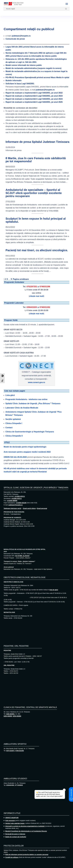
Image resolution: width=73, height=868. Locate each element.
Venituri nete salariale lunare (15, 823)
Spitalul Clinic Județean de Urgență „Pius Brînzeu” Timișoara (33, 403)
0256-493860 (17, 716)
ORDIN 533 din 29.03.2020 (15, 457)
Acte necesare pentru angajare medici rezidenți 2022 (27, 452)
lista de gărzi (54, 590)
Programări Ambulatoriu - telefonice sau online (26, 399)
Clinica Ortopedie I (14, 423)
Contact (9, 428)
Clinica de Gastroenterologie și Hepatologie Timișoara (30, 432)
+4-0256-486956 (12, 501)
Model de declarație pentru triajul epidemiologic (25, 447)
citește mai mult (36, 296)
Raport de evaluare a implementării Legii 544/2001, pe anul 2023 (34, 96)
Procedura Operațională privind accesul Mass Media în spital (37, 77)
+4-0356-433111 (20, 496)
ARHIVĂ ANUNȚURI (12, 818)
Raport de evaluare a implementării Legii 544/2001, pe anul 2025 (34, 102)
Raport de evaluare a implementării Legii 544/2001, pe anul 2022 (34, 93)
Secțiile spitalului (13, 419)
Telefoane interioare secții (12, 508)
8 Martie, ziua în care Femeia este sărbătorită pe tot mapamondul (36, 160)
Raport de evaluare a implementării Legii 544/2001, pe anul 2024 (34, 99)
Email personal (42, 508)
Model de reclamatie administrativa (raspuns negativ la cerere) (33, 68)
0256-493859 (8, 716)
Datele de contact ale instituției (16, 837)
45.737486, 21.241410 (22, 556)
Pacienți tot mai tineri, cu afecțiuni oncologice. (37, 250)
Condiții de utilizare (12, 857)
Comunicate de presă (15, 39)
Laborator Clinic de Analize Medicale (22, 408)
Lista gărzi (10, 395)
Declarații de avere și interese (15, 834)
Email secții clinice (29, 508)
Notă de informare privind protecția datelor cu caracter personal (27, 855)
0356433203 (32, 307)
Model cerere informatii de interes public (24, 65)
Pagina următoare (21, 279)
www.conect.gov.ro (36, 382)
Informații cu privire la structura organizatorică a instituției (25, 826)
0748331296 (45, 287)
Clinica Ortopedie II (14, 436)
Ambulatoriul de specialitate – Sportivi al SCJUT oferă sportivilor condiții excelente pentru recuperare (34, 193)
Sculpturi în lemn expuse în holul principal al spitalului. (36, 220)
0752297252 (32, 287)
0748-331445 (20, 751)
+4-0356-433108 (21, 503)
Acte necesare (10, 821)
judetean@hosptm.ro (21, 36)
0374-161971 (10, 751)
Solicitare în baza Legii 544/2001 (20, 84)
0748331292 (45, 307)
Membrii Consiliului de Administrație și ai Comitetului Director (26, 831)
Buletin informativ (14, 81)
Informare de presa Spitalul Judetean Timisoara (37, 142)
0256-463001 (10, 714)
